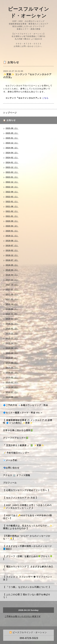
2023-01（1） (12, 177)
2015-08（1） (12, 353)
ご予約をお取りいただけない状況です (23, 616)
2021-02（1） (12, 211)
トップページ (10, 113)
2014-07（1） (12, 392)
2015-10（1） (12, 343)
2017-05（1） (12, 294)
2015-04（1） (12, 368)
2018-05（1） (12, 265)
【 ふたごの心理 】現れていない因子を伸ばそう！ (27, 596)
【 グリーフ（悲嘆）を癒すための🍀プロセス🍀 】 (28, 558)
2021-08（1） (12, 206)
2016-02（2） (12, 324)
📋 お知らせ (10, 120)
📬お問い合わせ (11, 468)
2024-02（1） (12, 158)
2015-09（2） (12, 348)
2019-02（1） (12, 250)
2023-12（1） (12, 167)
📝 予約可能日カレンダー (16, 453)
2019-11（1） (12, 236)
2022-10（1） (12, 187)
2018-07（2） (12, 260)
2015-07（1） (12, 358)
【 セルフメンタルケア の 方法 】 (21, 498)
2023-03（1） (12, 172)
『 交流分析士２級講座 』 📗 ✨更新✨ (23, 445)
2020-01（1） (12, 231)
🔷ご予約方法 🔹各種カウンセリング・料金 (26, 405)
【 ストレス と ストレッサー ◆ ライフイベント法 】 (28, 578)
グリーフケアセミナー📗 (16, 438)
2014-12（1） (12, 387)
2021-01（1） (12, 216)
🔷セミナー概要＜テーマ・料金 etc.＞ (23, 413)
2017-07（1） (12, 290)
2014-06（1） (12, 397)
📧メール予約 (10, 460)
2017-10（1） (12, 285)
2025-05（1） (12, 133)
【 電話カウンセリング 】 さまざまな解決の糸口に (28, 568)
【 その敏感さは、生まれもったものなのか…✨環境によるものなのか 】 (28, 527)
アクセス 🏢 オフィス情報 (17, 475)
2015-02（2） (12, 378)
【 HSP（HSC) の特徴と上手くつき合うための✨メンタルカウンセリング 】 (27, 507)
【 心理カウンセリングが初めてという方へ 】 (27, 490)
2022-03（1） (12, 197)
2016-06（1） (12, 309)
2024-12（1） (12, 143)
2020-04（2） (12, 226)
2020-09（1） (12, 221)
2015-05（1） (12, 363)
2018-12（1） (12, 255)
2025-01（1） (12, 138)
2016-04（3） (12, 314)
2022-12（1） (12, 182)
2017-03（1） (12, 299)
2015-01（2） (12, 382)
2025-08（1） (12, 128)
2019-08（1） (12, 241)
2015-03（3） (12, 373)
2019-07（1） (12, 246)
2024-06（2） (12, 148)
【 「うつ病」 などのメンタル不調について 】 (27, 587)
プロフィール (10, 483)
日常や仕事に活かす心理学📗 (18, 430)
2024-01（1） (12, 162)
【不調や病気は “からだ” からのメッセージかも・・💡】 (27, 537)
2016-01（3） (12, 329)
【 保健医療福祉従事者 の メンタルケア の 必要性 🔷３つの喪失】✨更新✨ (28, 421)
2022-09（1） (12, 192)
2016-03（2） (12, 319)
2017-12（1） (12, 280)
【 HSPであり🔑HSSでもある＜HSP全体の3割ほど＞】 (28, 517)
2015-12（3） (12, 334)
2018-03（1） (12, 275)
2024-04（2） (12, 153)
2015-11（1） (12, 338)
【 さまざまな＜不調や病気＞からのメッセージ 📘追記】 (27, 547)
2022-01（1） (12, 202)
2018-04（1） (12, 270)
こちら (45, 98)
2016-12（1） (12, 304)
